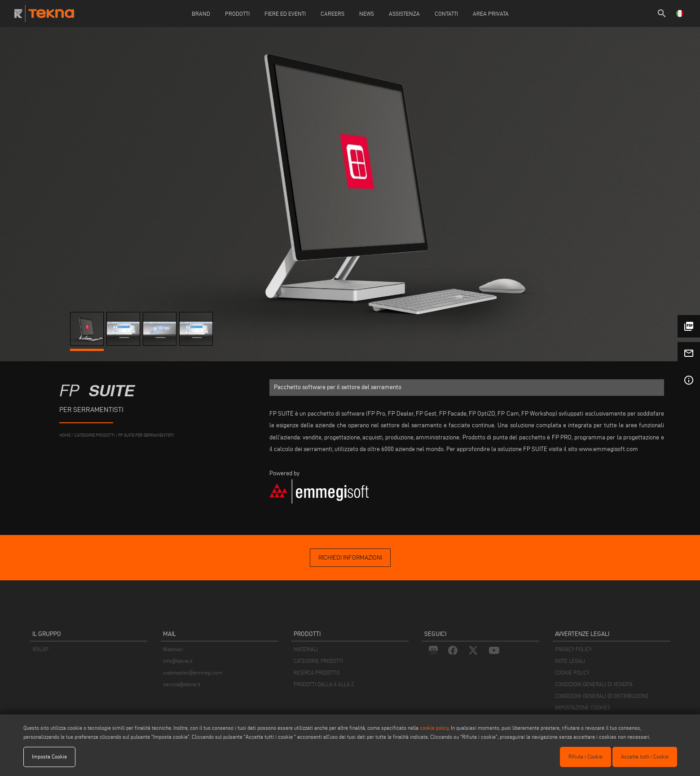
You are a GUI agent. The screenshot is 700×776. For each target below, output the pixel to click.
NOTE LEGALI (570, 661)
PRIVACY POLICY (573, 649)
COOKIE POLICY (572, 673)
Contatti (446, 13)
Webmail (173, 649)
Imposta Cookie (49, 756)
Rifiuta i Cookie (586, 756)
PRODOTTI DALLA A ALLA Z (324, 684)
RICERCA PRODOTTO (317, 673)
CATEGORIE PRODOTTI (318, 661)
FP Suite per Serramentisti (146, 435)
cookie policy (434, 728)
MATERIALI (306, 649)
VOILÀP (40, 649)
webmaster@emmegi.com (193, 673)
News (367, 13)
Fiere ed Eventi (285, 13)
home (65, 435)
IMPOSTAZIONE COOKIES (583, 708)
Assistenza (404, 13)
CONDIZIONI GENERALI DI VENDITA (594, 684)
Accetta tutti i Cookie (645, 756)
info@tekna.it (178, 661)
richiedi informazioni (350, 558)
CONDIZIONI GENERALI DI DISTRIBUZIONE (602, 696)
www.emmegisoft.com (608, 449)
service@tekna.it (182, 684)
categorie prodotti (94, 435)
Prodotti (237, 13)
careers (332, 13)
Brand (201, 13)
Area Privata (491, 13)
